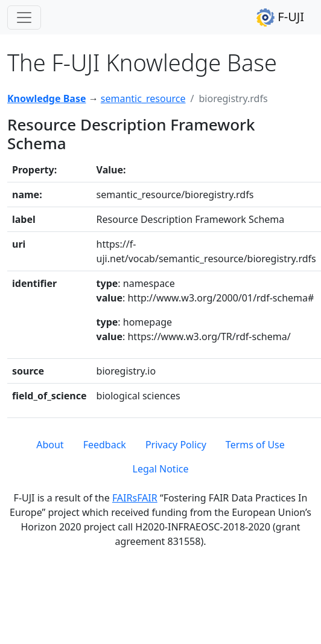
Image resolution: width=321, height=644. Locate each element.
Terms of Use (255, 445)
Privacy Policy (176, 445)
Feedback (105, 445)
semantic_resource (143, 98)
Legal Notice (161, 469)
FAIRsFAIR (135, 498)
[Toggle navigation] (24, 18)
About (50, 445)
